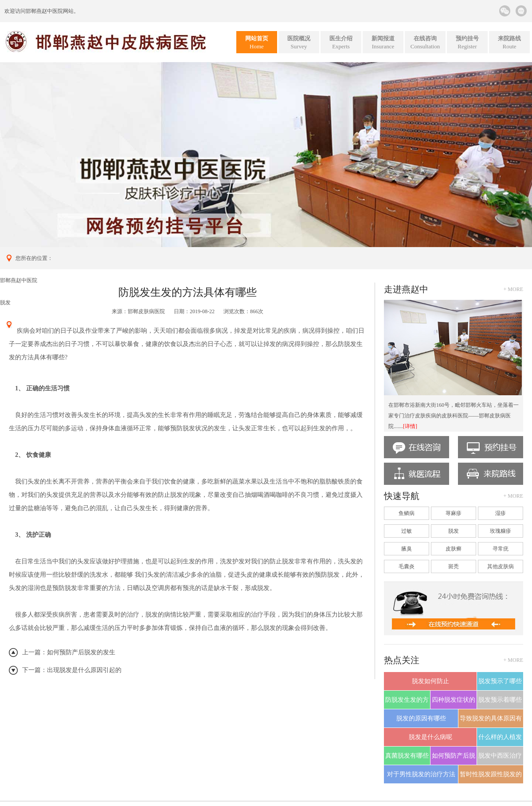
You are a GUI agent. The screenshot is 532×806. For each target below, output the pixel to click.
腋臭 (407, 549)
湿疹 (501, 513)
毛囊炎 (407, 566)
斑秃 (454, 566)
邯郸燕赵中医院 (44, 11)
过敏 (407, 531)
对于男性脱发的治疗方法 (421, 774)
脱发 (5, 303)
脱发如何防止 (430, 681)
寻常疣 (501, 549)
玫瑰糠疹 (501, 531)
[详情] (410, 426)
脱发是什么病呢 (430, 737)
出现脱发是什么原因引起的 (84, 670)
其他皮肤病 (501, 566)
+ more (513, 289)
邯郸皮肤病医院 (146, 311)
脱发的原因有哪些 (421, 718)
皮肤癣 (454, 549)
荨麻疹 (454, 513)
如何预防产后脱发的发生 (81, 652)
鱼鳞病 (407, 513)
